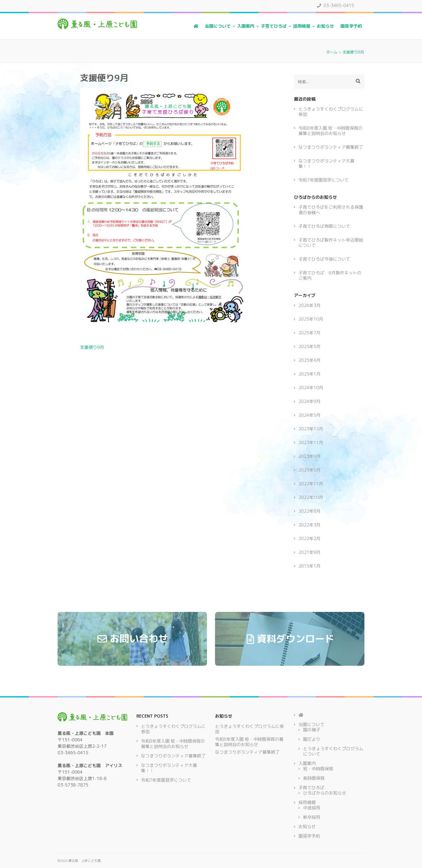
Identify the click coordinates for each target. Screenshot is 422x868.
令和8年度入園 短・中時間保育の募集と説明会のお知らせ (330, 131)
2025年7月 (310, 333)
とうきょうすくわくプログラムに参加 (331, 112)
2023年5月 (310, 470)
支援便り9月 (92, 347)
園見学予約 (351, 26)
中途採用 (312, 808)
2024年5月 (310, 415)
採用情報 (302, 26)
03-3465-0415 (336, 5)
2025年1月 (310, 374)
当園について (218, 26)
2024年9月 (310, 401)
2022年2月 (310, 538)
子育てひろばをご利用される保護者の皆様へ (331, 210)
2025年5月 (310, 346)
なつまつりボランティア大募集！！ (326, 164)
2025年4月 (310, 360)
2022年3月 (310, 525)
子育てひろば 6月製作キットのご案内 (330, 275)
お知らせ (325, 26)
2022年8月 (310, 511)
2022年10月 (311, 497)
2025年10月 (311, 319)
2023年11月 (311, 442)
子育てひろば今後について (324, 259)
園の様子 (312, 730)
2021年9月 (310, 552)
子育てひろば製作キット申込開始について (331, 243)
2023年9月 (310, 456)
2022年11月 (311, 484)
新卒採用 (312, 817)
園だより (312, 739)
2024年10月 (311, 388)
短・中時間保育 (318, 769)
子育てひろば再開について (324, 226)
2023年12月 (311, 429)
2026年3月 (310, 305)
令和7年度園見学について (323, 180)
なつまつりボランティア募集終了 (331, 147)
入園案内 (246, 26)
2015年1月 (310, 566)
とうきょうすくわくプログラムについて (333, 751)
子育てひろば (274, 26)
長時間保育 (314, 778)
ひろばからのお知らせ (325, 793)
